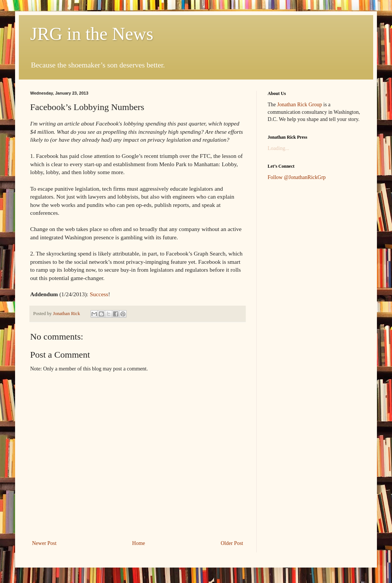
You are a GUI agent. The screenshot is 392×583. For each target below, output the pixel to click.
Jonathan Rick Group (299, 105)
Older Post (232, 543)
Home (139, 543)
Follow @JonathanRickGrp (297, 177)
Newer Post (44, 543)
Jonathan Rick (67, 314)
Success (99, 294)
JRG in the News (92, 34)
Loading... (278, 148)
